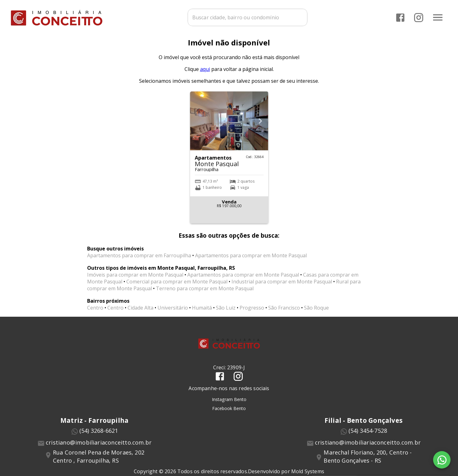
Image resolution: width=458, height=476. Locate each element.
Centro (95, 311)
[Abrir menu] (437, 17)
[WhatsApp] (442, 460)
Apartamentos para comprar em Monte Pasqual (251, 259)
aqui (205, 72)
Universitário (173, 311)
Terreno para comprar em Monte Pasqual (205, 292)
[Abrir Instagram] (418, 17)
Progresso (252, 311)
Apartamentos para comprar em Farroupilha (139, 259)
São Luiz (226, 311)
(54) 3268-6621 (99, 434)
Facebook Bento (229, 411)
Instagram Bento (229, 402)
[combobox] (247, 17)
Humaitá (202, 311)
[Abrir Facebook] (400, 17)
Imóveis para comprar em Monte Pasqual (135, 278)
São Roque (316, 311)
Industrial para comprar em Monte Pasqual (282, 285)
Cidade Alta (140, 311)
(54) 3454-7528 (368, 434)
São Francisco (284, 311)
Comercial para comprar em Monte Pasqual (177, 285)
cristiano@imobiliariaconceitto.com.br (99, 446)
